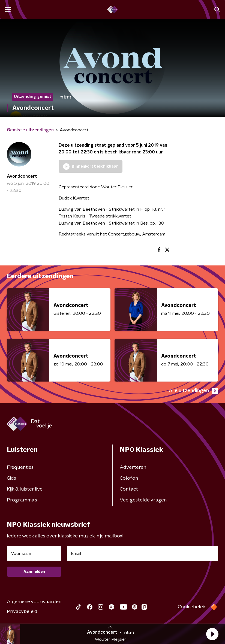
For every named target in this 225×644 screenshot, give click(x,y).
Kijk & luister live (25, 489)
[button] (212, 634)
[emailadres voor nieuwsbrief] (142, 554)
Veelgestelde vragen (143, 500)
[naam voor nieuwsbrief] (34, 554)
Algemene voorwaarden (34, 602)
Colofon (129, 478)
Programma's (22, 500)
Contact (129, 489)
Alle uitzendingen (193, 391)
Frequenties (20, 467)
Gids (11, 478)
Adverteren (133, 467)
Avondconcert (22, 176)
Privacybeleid (22, 612)
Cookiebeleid (192, 607)
